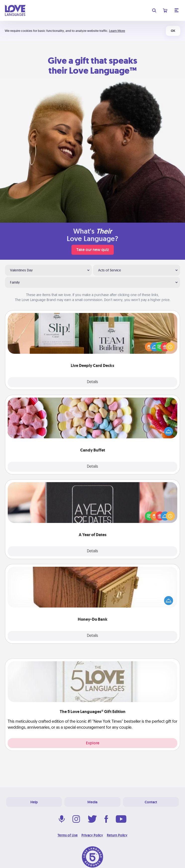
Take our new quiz (93, 250)
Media (92, 802)
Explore (93, 743)
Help (34, 802)
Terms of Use (68, 835)
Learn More (117, 31)
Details (92, 382)
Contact (151, 802)
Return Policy (117, 835)
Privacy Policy (92, 835)
